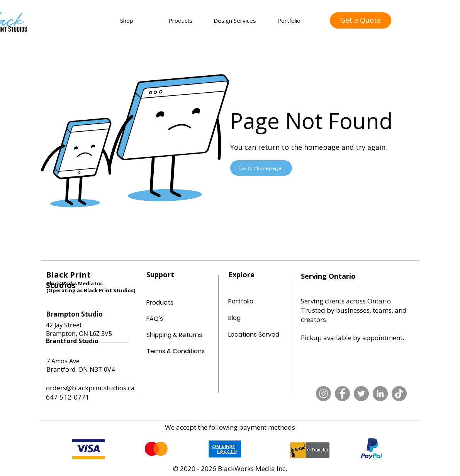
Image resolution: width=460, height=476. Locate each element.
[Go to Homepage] (261, 168)
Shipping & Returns (165, 335)
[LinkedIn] (380, 394)
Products (160, 302)
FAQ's (155, 319)
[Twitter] (361, 394)
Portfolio (241, 301)
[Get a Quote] (361, 20)
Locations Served (254, 335)
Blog (234, 318)
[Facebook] (342, 394)
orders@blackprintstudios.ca (90, 388)
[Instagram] (323, 394)
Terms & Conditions (165, 351)
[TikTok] (399, 394)
